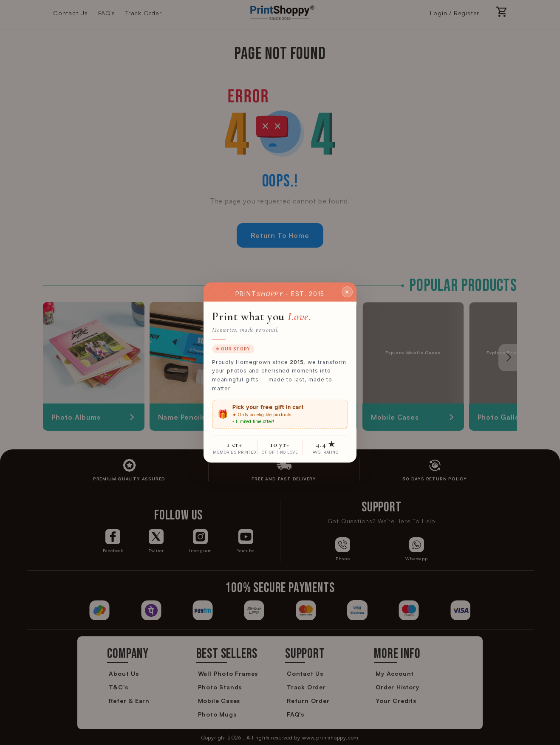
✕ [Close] (347, 291)
